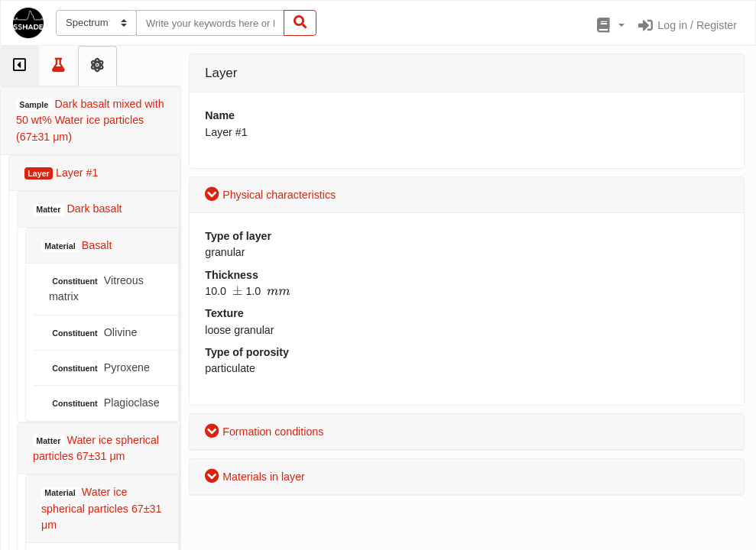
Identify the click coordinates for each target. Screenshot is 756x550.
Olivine (93, 333)
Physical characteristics (270, 195)
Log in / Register (687, 25)
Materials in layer (255, 477)
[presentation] (238, 291)
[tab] (19, 66)
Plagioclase (104, 403)
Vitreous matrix (96, 288)
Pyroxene (99, 368)
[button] (609, 26)
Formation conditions (264, 432)
